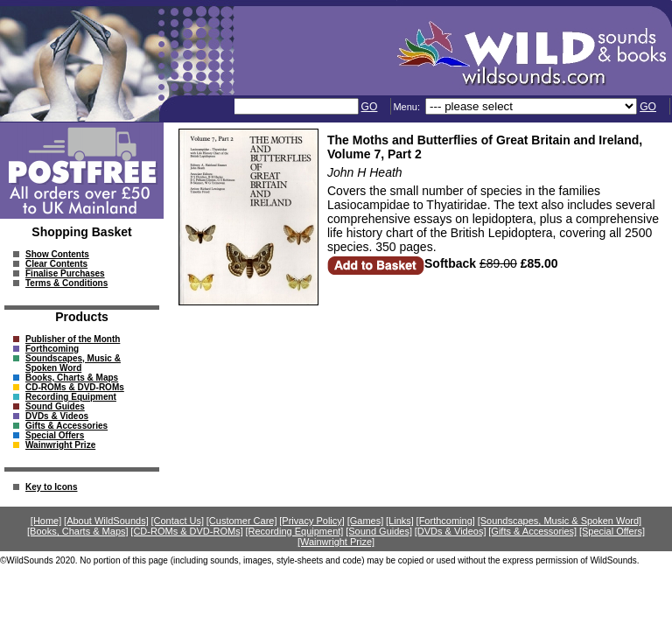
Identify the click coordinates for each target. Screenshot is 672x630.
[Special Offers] (612, 531)
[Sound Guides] (379, 531)
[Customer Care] (242, 521)
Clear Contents (56, 264)
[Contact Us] (178, 521)
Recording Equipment (71, 397)
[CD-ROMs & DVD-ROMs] (186, 531)
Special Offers (55, 435)
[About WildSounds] (106, 521)
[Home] (46, 521)
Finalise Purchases (65, 273)
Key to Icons (51, 487)
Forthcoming (52, 349)
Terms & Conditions (66, 283)
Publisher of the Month (73, 339)
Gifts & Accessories (66, 426)
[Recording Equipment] (294, 531)
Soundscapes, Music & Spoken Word (73, 363)
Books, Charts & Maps (72, 378)
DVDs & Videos (57, 416)
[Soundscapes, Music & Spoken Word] (560, 521)
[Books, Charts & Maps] (78, 531)
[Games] (366, 521)
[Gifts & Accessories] (532, 531)
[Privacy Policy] (312, 521)
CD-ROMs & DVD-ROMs (75, 387)
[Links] (400, 521)
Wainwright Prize (60, 445)
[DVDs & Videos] (451, 531)
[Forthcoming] (446, 521)
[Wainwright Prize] (336, 542)
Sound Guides (55, 406)
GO (370, 107)
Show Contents (57, 254)
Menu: (408, 107)
